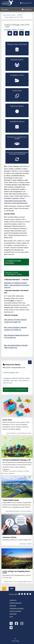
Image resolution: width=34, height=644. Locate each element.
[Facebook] (17, 623)
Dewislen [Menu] (5, 10)
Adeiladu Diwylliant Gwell (11, 373)
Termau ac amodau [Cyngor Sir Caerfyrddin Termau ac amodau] (15, 611)
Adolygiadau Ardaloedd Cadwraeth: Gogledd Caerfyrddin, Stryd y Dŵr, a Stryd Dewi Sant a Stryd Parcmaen (16, 381)
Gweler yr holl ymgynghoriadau (15, 390)
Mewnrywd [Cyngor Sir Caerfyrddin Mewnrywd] (13, 606)
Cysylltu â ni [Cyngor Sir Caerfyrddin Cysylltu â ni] (13, 600)
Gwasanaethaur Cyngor (9, 15)
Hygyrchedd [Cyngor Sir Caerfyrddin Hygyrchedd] (13, 614)
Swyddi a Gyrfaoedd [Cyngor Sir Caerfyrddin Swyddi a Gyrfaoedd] (15, 603)
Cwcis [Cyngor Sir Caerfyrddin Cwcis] (11, 616)
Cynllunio (20, 15)
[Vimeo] (11, 627)
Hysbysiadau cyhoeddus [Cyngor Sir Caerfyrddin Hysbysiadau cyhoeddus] (17, 608)
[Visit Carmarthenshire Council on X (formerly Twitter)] (11, 623)
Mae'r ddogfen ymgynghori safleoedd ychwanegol (15, 321)
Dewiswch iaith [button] (26, 3)
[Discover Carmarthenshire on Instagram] (22, 623)
